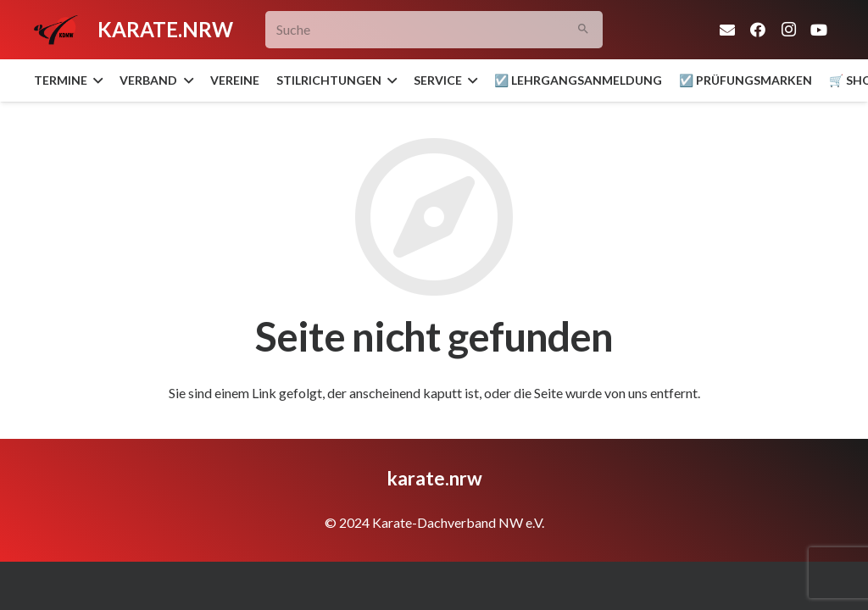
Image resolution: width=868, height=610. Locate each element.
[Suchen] (584, 30)
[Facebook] (758, 30)
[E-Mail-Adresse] (727, 30)
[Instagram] (788, 30)
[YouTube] (819, 30)
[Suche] (434, 30)
